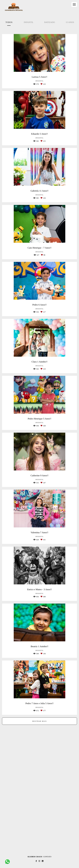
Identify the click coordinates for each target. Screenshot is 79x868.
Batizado (50, 22)
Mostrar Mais (39, 721)
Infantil (29, 22)
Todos (9, 22)
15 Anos (70, 22)
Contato (47, 857)
